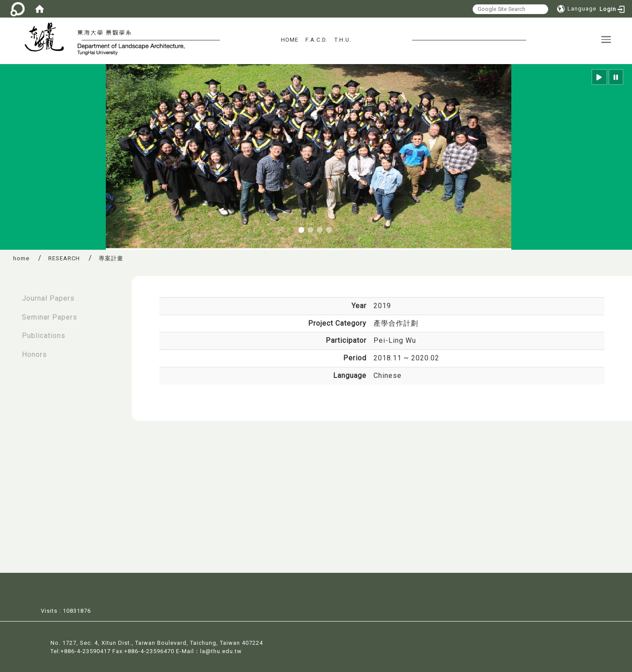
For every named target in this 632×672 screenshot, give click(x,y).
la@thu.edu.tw (221, 650)
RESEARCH (64, 258)
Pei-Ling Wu (395, 340)
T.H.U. (343, 40)
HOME (290, 40)
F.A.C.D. (316, 40)
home (21, 258)
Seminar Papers (50, 317)
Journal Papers (48, 298)
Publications (44, 336)
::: (9, 294)
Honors (34, 354)
